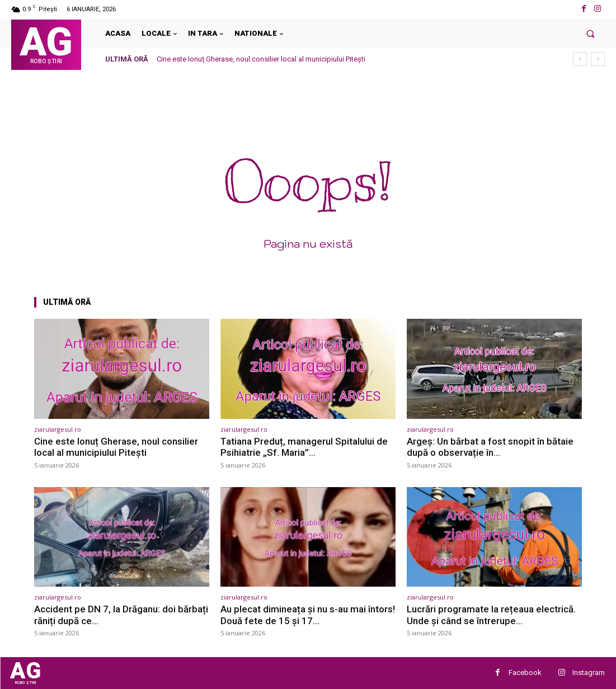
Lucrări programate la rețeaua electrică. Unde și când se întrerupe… (491, 615)
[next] (598, 59)
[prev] (580, 59)
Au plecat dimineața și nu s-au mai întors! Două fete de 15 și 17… (308, 615)
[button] (591, 33)
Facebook (525, 673)
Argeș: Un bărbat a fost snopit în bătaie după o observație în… (490, 447)
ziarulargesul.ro (58, 429)
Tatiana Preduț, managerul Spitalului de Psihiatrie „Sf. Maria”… (304, 447)
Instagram (589, 673)
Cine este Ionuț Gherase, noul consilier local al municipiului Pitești (261, 59)
